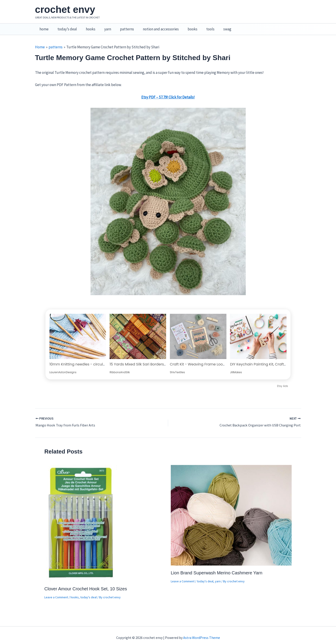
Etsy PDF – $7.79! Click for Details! (168, 92)
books (184, 27)
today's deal (88, 593)
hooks (87, 27)
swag (216, 27)
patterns (121, 27)
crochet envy (65, 9)
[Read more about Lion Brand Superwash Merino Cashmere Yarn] (231, 510)
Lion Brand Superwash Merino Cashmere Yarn (217, 568)
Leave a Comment (56, 593)
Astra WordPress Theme (202, 633)
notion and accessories (153, 27)
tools (200, 27)
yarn (103, 27)
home (43, 27)
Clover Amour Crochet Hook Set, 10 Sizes (86, 584)
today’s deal (65, 27)
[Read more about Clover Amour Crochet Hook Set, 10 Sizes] (81, 518)
